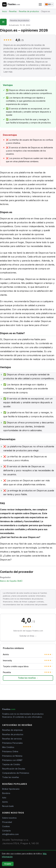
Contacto (6, 831)
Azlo (4, 798)
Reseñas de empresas (12, 730)
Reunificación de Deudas (14, 769)
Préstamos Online (10, 751)
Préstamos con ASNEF (12, 760)
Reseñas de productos (20, 20)
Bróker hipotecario (11, 789)
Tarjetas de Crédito (11, 764)
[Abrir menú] (40, 4)
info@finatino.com (10, 834)
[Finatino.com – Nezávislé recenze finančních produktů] (11, 4)
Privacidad (7, 822)
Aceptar (8, 864)
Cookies (6, 826)
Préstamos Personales (12, 743)
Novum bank (8, 806)
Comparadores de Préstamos (16, 773)
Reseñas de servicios (12, 739)
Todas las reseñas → (28, 678)
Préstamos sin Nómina (12, 756)
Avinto (5, 802)
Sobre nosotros (9, 818)
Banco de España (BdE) (11, 581)
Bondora (6, 793)
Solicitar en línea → (28, 636)
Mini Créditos (8, 747)
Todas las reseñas (11, 777)
